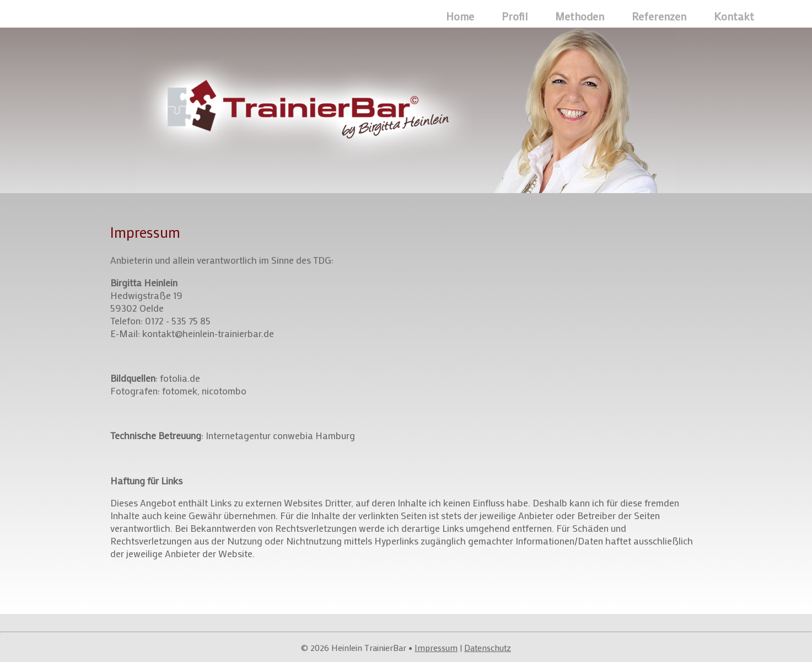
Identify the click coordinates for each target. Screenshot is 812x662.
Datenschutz (488, 647)
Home (460, 16)
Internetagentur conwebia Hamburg (280, 436)
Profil (515, 16)
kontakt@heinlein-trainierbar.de (208, 333)
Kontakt (734, 16)
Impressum (436, 647)
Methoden (580, 16)
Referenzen (659, 16)
